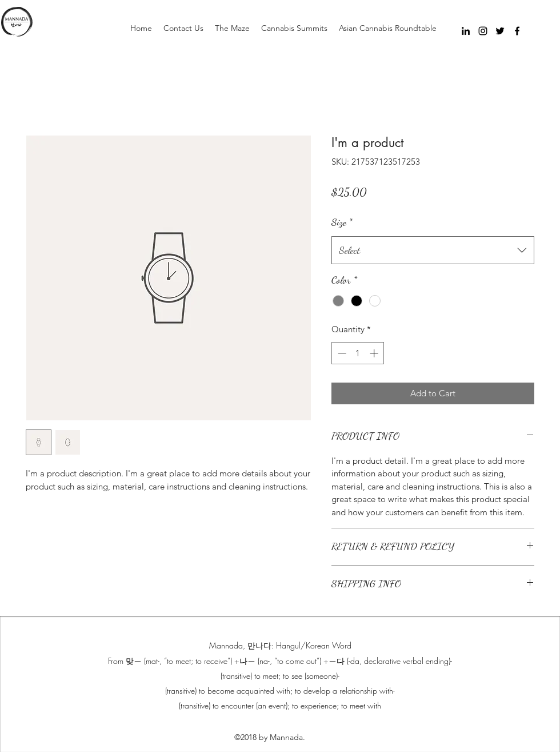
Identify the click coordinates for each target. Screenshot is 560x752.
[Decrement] (341, 353)
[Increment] (375, 353)
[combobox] (433, 250)
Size (342, 222)
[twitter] (500, 31)
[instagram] (483, 31)
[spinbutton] (358, 353)
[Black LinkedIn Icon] (466, 31)
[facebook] (517, 31)
